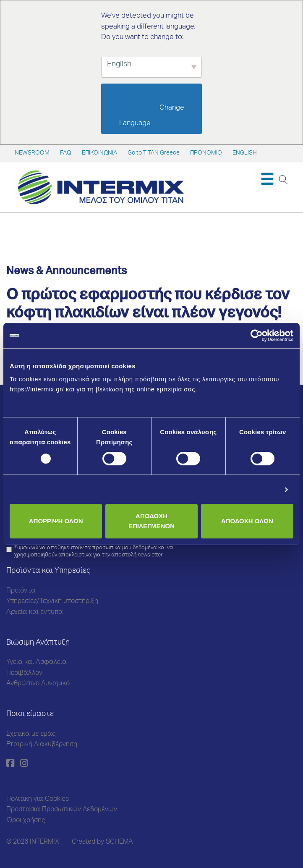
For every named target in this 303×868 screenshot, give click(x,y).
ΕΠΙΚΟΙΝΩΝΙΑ (99, 153)
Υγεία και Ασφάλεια (37, 663)
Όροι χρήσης (26, 821)
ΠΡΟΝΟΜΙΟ (206, 153)
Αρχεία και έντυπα (35, 613)
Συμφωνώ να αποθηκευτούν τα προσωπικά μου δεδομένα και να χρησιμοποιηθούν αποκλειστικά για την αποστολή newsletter (94, 552)
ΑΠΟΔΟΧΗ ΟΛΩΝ (247, 521)
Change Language (153, 116)
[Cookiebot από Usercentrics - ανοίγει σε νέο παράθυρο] (257, 336)
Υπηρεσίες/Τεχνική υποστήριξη (52, 602)
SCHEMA (119, 842)
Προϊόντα (21, 591)
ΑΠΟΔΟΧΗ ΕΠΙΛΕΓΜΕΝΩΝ (151, 521)
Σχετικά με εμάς (31, 734)
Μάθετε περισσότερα (43, 399)
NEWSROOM (32, 153)
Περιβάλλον (24, 674)
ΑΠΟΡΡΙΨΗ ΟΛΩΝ (56, 521)
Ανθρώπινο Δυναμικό (38, 684)
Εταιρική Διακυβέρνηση (42, 745)
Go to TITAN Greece (154, 153)
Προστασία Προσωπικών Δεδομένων (62, 810)
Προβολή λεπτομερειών (241, 489)
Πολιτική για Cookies (38, 800)
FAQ (66, 153)
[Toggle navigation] (267, 179)
